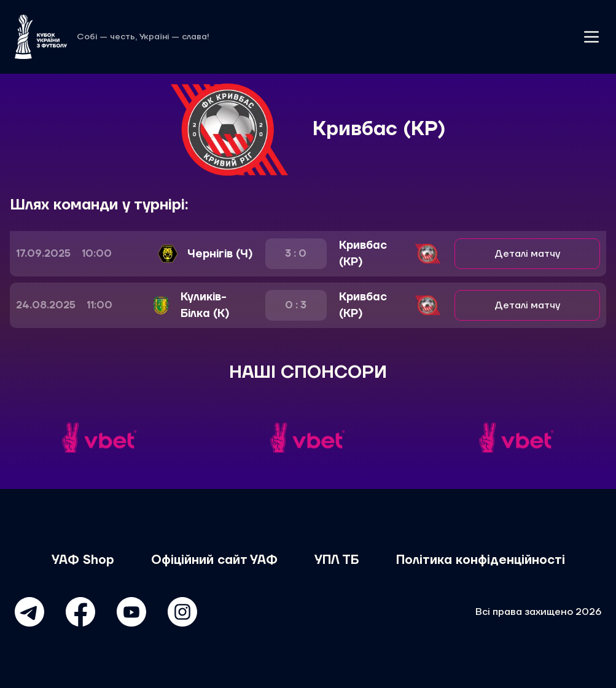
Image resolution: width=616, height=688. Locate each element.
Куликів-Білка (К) (205, 305)
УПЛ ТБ (337, 560)
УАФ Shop (83, 560)
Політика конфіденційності (481, 560)
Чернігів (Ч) (220, 254)
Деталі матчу (527, 254)
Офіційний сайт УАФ (214, 560)
